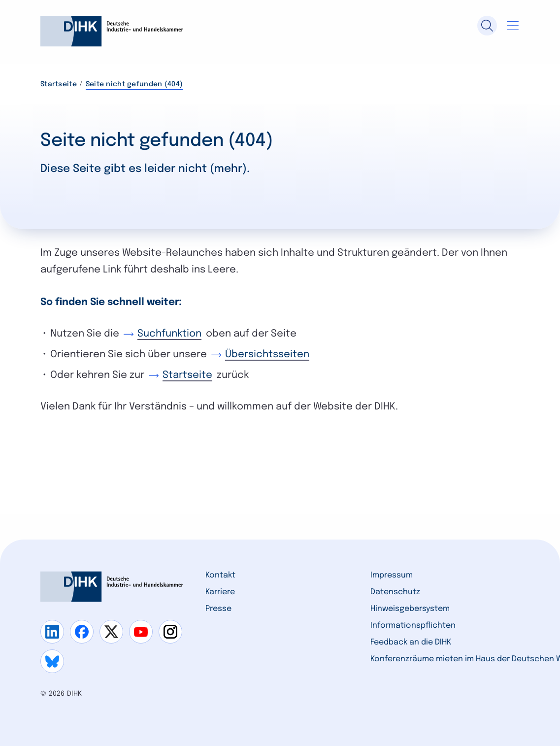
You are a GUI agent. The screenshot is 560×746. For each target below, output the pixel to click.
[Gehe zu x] (111, 632)
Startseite (59, 84)
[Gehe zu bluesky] (52, 661)
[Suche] (487, 26)
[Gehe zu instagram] (170, 632)
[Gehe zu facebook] (82, 632)
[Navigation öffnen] (513, 26)
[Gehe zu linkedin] (52, 632)
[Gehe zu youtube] (141, 632)
